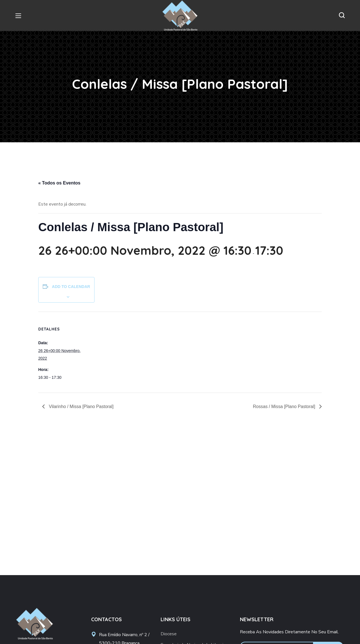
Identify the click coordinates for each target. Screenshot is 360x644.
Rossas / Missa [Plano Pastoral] (284, 407)
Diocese (169, 634)
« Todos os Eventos (59, 183)
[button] (342, 15)
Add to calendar (71, 287)
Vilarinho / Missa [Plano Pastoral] (81, 407)
